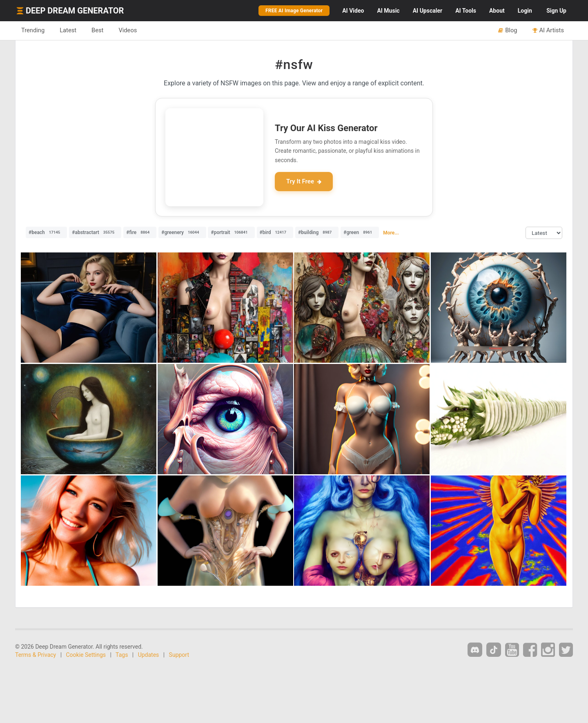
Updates (149, 655)
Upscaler (428, 11)
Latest (68, 30)
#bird (275, 232)
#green (360, 232)
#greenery (182, 232)
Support (179, 655)
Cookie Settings (86, 655)
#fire (140, 232)
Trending (33, 30)
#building (317, 232)
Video (353, 11)
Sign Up (556, 11)
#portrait (231, 232)
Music (388, 11)
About (497, 11)
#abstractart (95, 232)
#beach (46, 232)
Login (525, 11)
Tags (122, 655)
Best (97, 30)
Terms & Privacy (36, 655)
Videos (128, 30)
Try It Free (304, 181)
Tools (466, 11)
